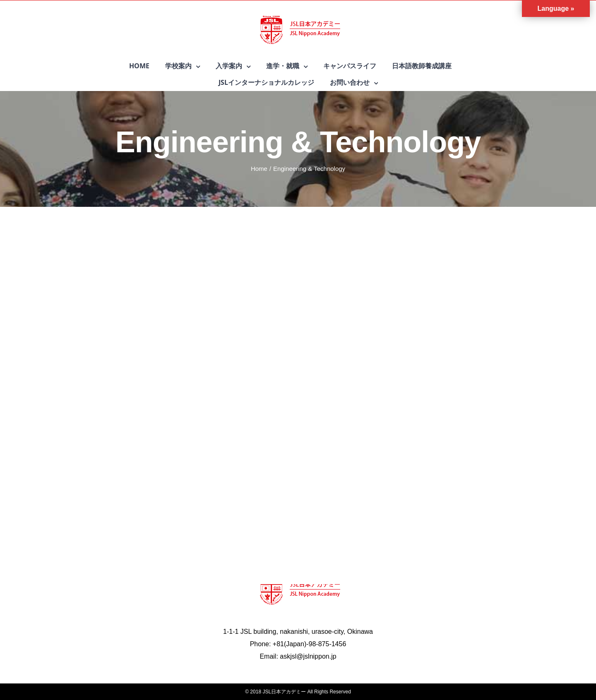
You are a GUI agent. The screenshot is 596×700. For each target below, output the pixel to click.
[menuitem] (147, 66)
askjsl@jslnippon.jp (308, 656)
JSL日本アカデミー (284, 692)
